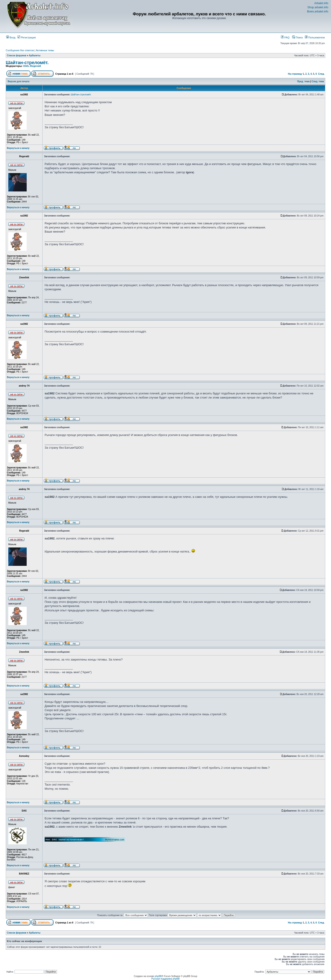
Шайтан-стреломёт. (27, 63)
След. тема (318, 81)
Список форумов (17, 56)
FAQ (285, 37)
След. (321, 74)
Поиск (297, 37)
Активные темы (45, 50)
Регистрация (27, 37)
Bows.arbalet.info (318, 11)
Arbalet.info (321, 3)
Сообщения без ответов (20, 50)
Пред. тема (303, 81)
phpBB (158, 976)
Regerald (36, 66)
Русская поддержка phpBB (165, 979)
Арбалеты (35, 56)
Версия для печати (19, 81)
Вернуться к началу (18, 148)
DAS (26, 66)
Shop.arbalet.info (318, 7)
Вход (11, 37)
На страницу (295, 74)
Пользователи (315, 37)
